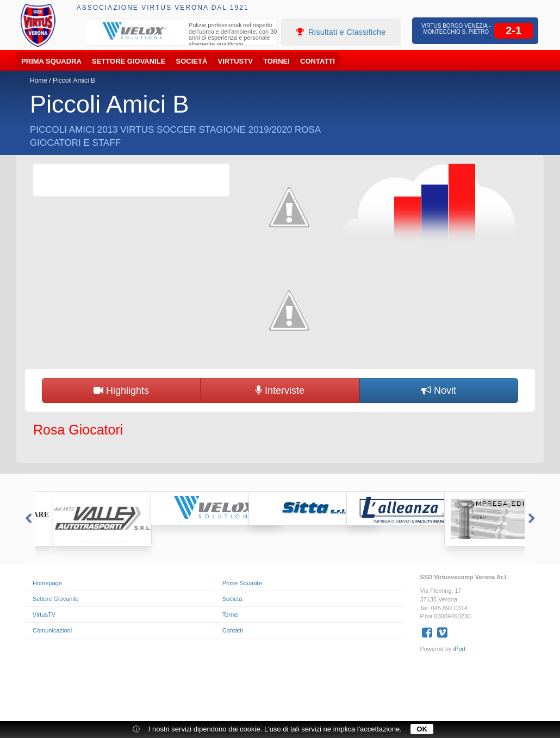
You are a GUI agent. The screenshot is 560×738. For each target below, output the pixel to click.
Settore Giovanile (129, 61)
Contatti (318, 61)
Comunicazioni (52, 630)
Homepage (47, 583)
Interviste (280, 390)
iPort (460, 649)
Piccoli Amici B (74, 80)
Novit (439, 390)
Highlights (121, 390)
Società (192, 61)
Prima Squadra (51, 61)
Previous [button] (27, 519)
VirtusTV (235, 61)
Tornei (276, 61)
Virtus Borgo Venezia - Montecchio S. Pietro (456, 29)
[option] (182, 36)
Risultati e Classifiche (341, 32)
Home (39, 80)
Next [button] (533, 519)
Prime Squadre (242, 583)
